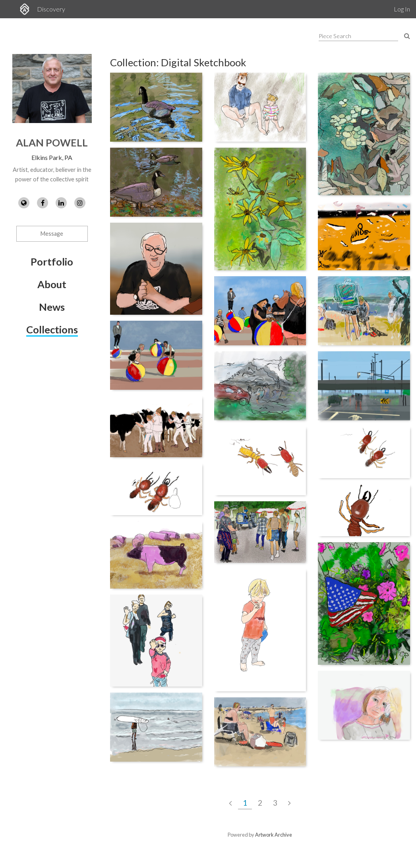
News (52, 307)
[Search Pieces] (407, 36)
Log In (402, 9)
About (52, 284)
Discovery (51, 9)
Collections (52, 329)
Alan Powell (52, 142)
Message (52, 234)
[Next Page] (289, 803)
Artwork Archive (274, 835)
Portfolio (52, 262)
